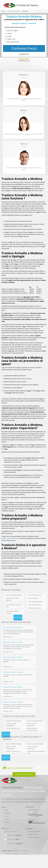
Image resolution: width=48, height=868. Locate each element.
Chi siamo (7, 819)
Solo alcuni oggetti (12, 31)
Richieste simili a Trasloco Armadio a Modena (22, 738)
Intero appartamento (13, 42)
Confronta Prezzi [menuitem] (24, 48)
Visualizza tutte (18, 617)
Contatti (7, 822)
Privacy (8, 854)
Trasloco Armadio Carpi (13, 728)
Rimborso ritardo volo (35, 837)
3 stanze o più (11, 39)
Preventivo (7, 813)
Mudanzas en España (35, 831)
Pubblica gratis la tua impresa (24, 774)
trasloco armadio (14, 11)
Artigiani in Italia (33, 834)
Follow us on (14, 835)
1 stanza (9, 33)
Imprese (7, 816)
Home (4, 11)
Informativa (16, 854)
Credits (24, 854)
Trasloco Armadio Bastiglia (13, 721)
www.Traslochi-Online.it (11, 538)
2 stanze (9, 36)
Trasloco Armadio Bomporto (35, 721)
